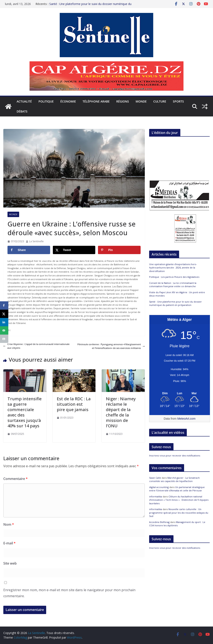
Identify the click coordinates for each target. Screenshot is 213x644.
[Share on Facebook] (29, 250)
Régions (123, 101)
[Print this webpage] (4, 339)
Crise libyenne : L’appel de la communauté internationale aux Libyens (36, 346)
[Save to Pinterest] (119, 250)
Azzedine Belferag (159, 522)
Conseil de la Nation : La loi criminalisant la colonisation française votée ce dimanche (173, 285)
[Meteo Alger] (180, 393)
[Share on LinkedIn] (4, 322)
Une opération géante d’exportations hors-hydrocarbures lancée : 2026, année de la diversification (173, 268)
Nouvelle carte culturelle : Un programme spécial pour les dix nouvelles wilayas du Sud (179, 513)
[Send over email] (4, 330)
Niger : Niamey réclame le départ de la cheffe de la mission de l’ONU (121, 412)
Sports (178, 101)
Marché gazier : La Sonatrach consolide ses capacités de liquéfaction (174, 480)
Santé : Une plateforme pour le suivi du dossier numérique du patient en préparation (175, 303)
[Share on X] (74, 250)
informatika (156, 496)
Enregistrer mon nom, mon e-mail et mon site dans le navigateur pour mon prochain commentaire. (69, 593)
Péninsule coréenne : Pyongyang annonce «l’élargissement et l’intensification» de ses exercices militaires (111, 346)
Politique (46, 101)
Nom (9, 524)
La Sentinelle (36, 241)
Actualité (24, 101)
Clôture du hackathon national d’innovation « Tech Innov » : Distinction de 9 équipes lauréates (179, 500)
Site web (10, 563)
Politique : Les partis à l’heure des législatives (174, 277)
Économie (68, 101)
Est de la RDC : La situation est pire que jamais (74, 404)
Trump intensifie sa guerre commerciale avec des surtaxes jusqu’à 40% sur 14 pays (25, 412)
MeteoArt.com (186, 419)
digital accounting (159, 487)
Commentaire (15, 479)
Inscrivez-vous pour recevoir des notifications (175, 455)
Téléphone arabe (96, 101)
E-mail (9, 543)
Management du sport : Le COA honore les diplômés (177, 524)
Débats (22, 111)
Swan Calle (155, 478)
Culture (160, 101)
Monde (141, 101)
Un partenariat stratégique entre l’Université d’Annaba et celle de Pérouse (177, 489)
